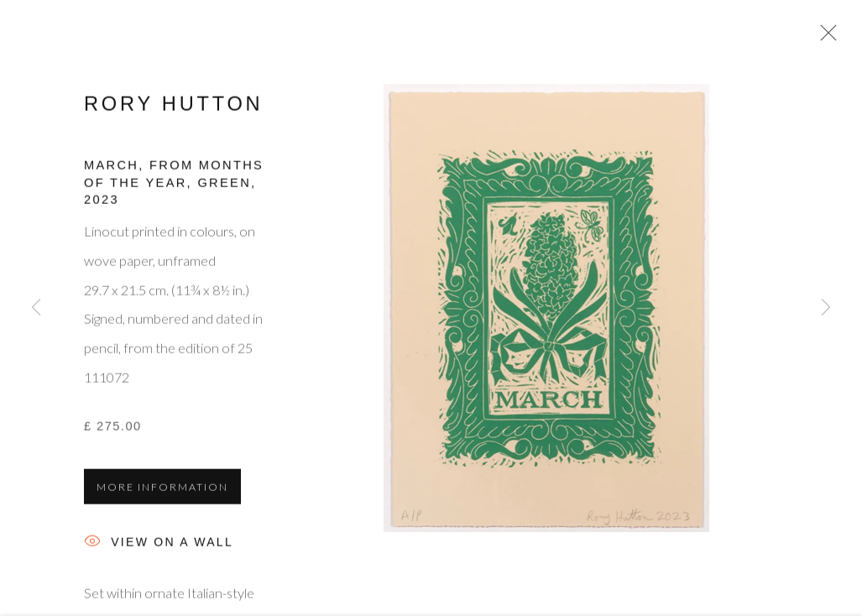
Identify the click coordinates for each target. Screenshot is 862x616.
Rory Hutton (173, 107)
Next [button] (826, 308)
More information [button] (162, 491)
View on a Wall (159, 547)
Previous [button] (36, 308)
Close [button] (824, 38)
